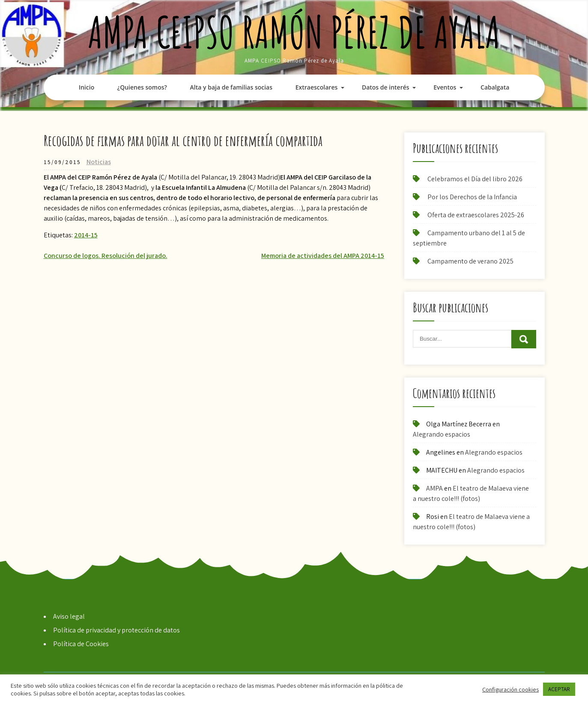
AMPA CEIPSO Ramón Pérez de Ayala (294, 32)
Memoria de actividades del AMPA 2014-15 (323, 256)
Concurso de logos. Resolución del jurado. (106, 256)
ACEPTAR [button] (559, 689)
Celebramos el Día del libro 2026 (475, 179)
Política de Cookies (81, 644)
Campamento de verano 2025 (470, 261)
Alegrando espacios (442, 434)
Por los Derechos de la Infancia (472, 197)
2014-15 (86, 235)
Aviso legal (69, 616)
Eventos (445, 87)
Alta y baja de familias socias (231, 87)
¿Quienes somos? (142, 87)
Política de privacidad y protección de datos (116, 630)
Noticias (99, 162)
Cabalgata (495, 87)
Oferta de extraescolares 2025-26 (476, 215)
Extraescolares (317, 87)
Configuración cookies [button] (510, 689)
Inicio (87, 87)
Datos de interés (386, 87)
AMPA (434, 488)
